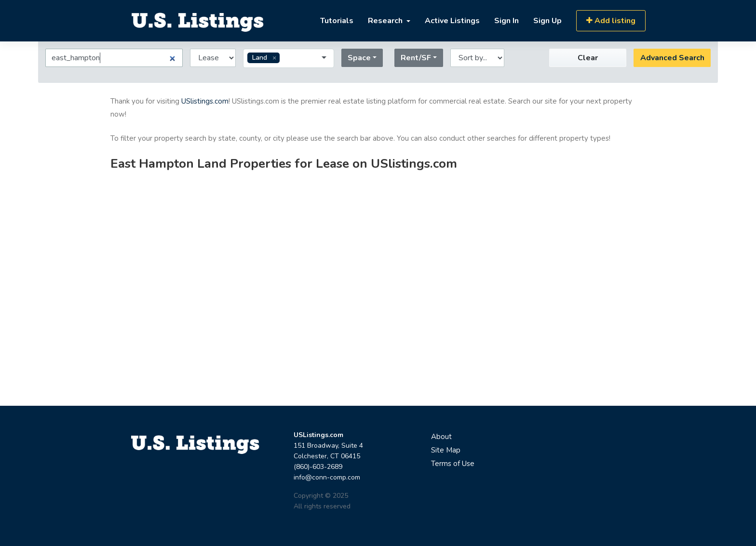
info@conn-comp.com (327, 477)
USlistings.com (205, 101)
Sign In (506, 21)
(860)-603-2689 (318, 467)
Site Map (446, 450)
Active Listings (452, 21)
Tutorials (337, 21)
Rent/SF (416, 58)
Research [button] (386, 21)
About (441, 437)
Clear (588, 58)
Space (359, 58)
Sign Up (547, 21)
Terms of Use (453, 464)
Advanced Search (672, 58)
